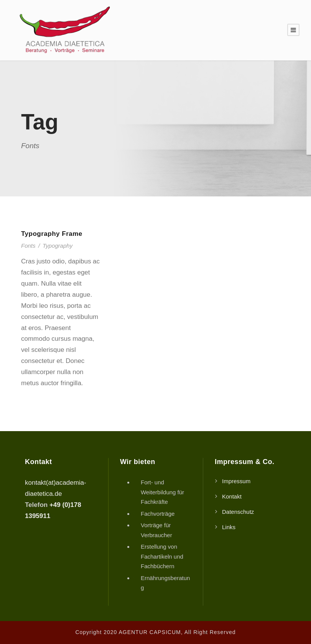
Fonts (28, 246)
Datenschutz (238, 512)
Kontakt (232, 496)
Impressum (236, 481)
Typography (58, 246)
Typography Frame (52, 234)
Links (229, 527)
